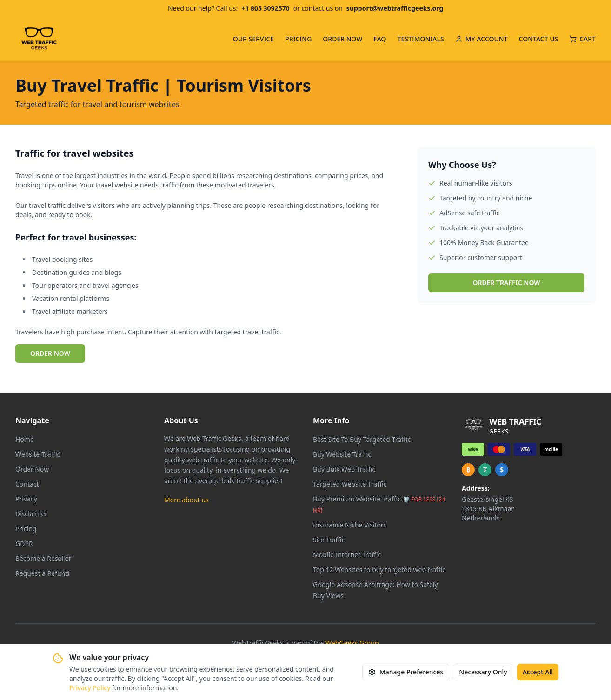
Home (25, 439)
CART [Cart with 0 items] (582, 39)
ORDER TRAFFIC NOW (506, 283)
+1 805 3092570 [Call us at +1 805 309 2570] (265, 8)
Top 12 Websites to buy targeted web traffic (379, 570)
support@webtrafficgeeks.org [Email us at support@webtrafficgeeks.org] (395, 8)
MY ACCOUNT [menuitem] (481, 39)
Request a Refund (42, 573)
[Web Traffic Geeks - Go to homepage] (39, 39)
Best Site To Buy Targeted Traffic (362, 439)
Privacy (26, 499)
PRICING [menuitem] (298, 39)
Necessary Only (483, 672)
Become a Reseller (43, 558)
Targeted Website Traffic (350, 484)
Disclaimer (31, 514)
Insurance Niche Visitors (350, 525)
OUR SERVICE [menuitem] (253, 39)
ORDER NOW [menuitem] (342, 39)
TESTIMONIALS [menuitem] (421, 39)
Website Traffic (38, 454)
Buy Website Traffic (342, 454)
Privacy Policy (90, 688)
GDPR (24, 543)
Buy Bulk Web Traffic (344, 469)
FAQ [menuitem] (380, 39)
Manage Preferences (406, 672)
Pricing (26, 529)
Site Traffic (329, 540)
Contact (27, 484)
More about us (186, 500)
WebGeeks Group (352, 643)
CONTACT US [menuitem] (539, 39)
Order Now (32, 469)
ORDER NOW (50, 353)
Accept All (538, 672)
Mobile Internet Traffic (347, 555)
